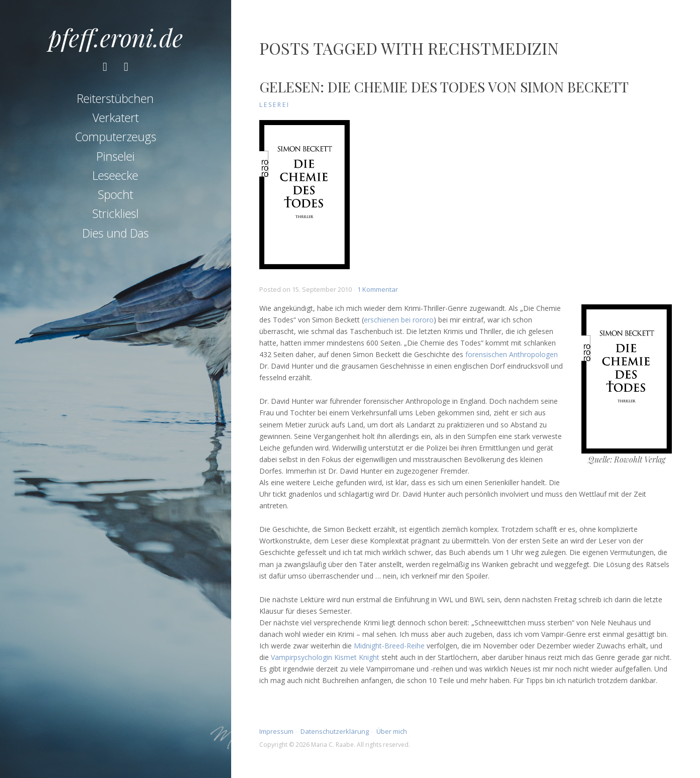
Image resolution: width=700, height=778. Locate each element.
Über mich (392, 731)
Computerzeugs (116, 137)
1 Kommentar (378, 289)
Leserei (275, 105)
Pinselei (116, 156)
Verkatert (116, 118)
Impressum (276, 731)
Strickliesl (116, 213)
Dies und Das (116, 233)
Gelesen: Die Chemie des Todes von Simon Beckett (444, 87)
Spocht (116, 194)
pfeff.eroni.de (116, 37)
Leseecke (115, 175)
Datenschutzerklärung (335, 731)
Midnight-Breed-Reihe (389, 646)
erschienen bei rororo (399, 320)
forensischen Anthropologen (512, 354)
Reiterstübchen (115, 98)
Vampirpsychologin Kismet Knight (325, 657)
